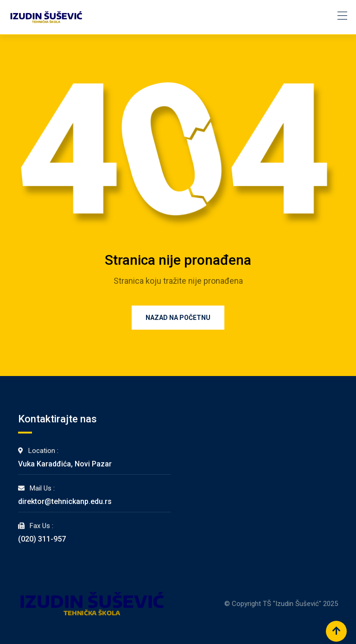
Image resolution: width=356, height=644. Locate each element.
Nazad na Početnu (178, 318)
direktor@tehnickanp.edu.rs (65, 501)
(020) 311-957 (42, 539)
